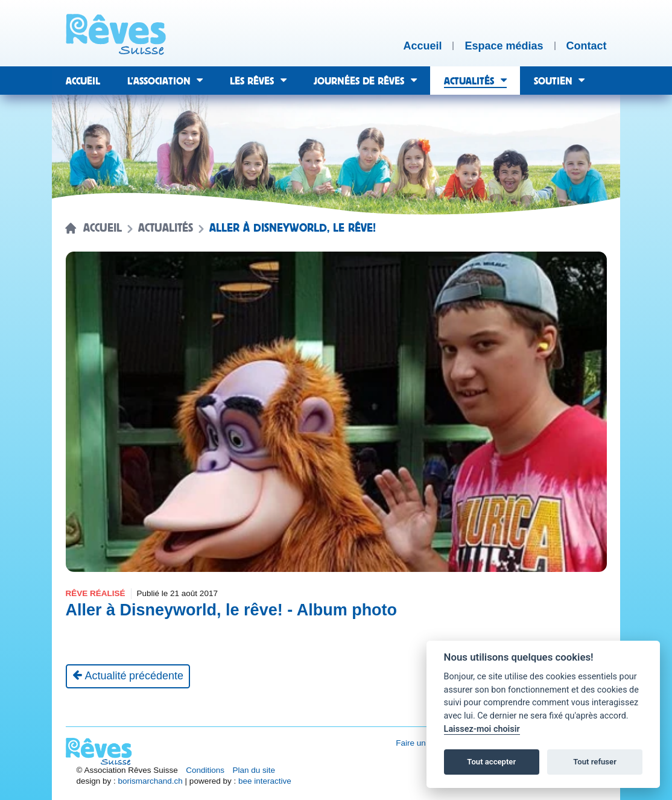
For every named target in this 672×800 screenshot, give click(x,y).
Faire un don (419, 743)
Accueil (103, 228)
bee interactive (265, 781)
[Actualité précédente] (128, 676)
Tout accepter (491, 762)
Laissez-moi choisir (482, 729)
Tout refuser (595, 762)
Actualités (166, 228)
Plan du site (254, 770)
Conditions (205, 770)
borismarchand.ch (151, 781)
